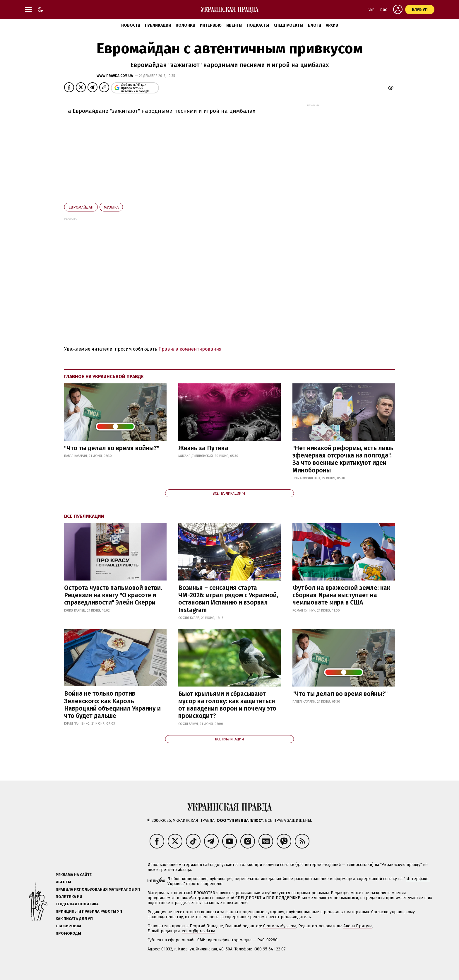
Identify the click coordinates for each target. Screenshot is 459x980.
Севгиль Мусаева (280, 926)
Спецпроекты (288, 25)
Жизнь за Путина (203, 448)
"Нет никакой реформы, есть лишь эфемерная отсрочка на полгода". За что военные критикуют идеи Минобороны (343, 459)
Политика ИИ (69, 897)
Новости (131, 25)
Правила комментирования (190, 349)
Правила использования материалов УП (98, 889)
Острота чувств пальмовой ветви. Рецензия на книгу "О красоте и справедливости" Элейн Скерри (113, 595)
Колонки (185, 25)
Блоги (315, 25)
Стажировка (68, 926)
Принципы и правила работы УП (89, 911)
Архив (332, 25)
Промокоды (68, 933)
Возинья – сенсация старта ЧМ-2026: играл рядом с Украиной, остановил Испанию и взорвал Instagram (228, 599)
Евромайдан (81, 207)
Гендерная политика (77, 904)
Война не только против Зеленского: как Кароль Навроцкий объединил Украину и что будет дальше (112, 705)
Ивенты (234, 25)
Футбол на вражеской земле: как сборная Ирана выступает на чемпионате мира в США (341, 595)
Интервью (211, 25)
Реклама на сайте (74, 875)
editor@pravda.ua (198, 931)
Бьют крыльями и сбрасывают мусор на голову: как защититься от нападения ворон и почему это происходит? (227, 705)
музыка (111, 207)
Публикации (158, 25)
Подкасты (258, 25)
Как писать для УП (74, 919)
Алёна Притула (358, 926)
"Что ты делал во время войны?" (112, 448)
